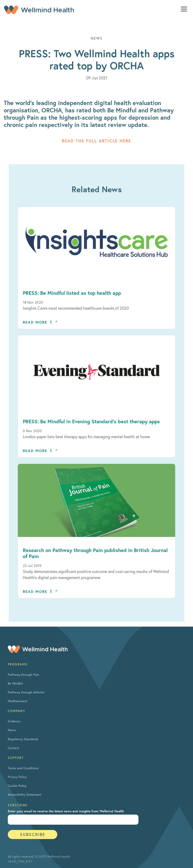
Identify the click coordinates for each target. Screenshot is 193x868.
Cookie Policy (17, 786)
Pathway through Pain (23, 675)
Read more (40, 322)
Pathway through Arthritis (26, 692)
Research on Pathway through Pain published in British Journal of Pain (95, 553)
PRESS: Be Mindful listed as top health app (72, 293)
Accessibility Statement (25, 795)
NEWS (97, 38)
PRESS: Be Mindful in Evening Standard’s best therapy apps (91, 421)
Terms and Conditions (23, 768)
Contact (13, 748)
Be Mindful (15, 683)
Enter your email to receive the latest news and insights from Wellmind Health (66, 811)
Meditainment (18, 701)
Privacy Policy (17, 777)
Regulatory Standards (23, 739)
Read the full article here (96, 141)
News (12, 730)
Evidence (14, 721)
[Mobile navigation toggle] (184, 9)
